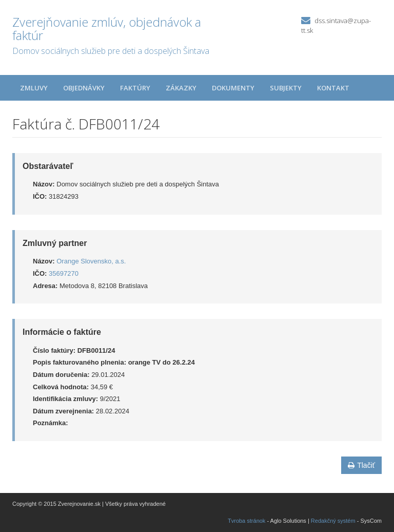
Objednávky (84, 88)
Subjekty (286, 88)
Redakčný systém (333, 521)
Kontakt (333, 88)
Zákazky (181, 88)
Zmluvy (34, 88)
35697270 (64, 273)
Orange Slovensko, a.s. (91, 261)
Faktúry (135, 88)
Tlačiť (361, 465)
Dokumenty (233, 88)
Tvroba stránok (247, 521)
